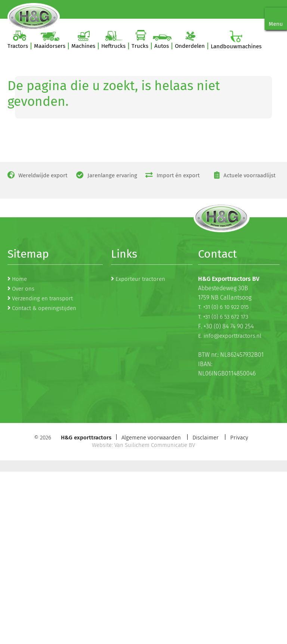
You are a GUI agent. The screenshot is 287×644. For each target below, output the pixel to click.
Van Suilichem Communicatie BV (155, 445)
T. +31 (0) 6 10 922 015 (223, 307)
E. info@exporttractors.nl (230, 336)
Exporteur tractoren (140, 279)
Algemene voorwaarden (151, 438)
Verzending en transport (42, 298)
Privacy (239, 438)
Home (19, 279)
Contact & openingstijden (44, 308)
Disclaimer (206, 438)
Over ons (23, 289)
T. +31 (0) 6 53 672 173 (223, 317)
